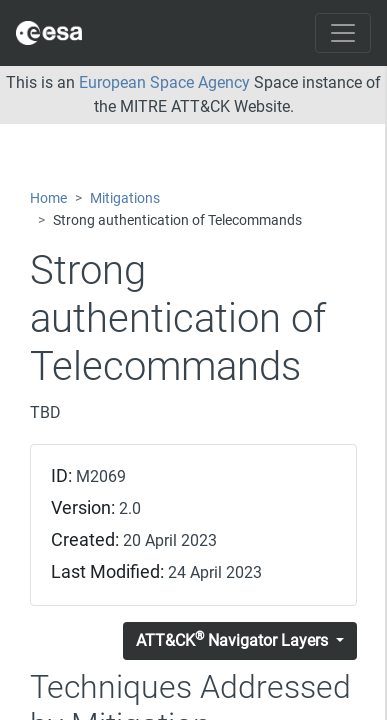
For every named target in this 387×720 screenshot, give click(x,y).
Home (48, 198)
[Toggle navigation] (343, 33)
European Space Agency (164, 82)
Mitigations (125, 198)
